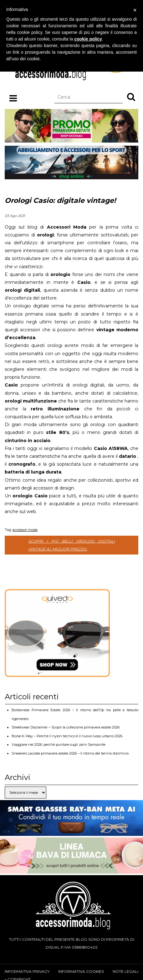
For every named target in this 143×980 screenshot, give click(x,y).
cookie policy (88, 39)
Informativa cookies (81, 971)
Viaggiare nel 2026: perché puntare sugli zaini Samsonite (59, 744)
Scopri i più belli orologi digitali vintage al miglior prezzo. (71, 545)
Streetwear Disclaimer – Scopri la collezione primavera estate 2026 (66, 727)
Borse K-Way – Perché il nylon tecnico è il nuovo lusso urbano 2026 (67, 736)
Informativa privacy (27, 971)
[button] (131, 97)
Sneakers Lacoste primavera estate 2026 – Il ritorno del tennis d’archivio (70, 753)
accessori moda (25, 530)
